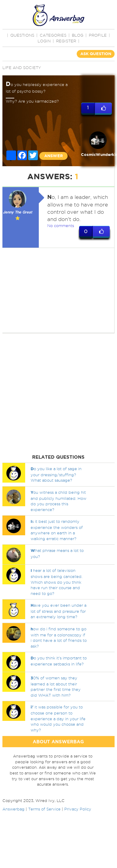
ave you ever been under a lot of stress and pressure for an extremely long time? (59, 611)
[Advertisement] (57, 290)
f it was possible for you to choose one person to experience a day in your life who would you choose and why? (58, 718)
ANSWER (53, 156)
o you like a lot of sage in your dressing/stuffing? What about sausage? (56, 474)
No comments (61, 226)
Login (44, 41)
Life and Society (22, 68)
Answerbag (13, 809)
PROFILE (98, 35)
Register (66, 41)
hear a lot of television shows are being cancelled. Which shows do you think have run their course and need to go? (57, 582)
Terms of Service (44, 809)
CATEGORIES (53, 35)
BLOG (78, 35)
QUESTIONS (22, 35)
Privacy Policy (78, 809)
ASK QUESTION (96, 54)
